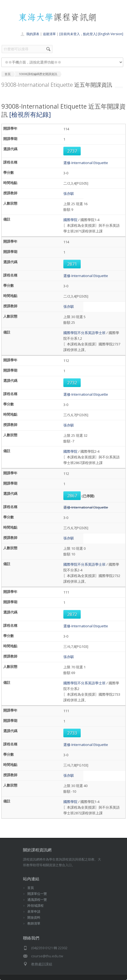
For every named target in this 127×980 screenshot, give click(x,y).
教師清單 (34, 923)
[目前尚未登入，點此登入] (78, 34)
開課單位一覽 (37, 894)
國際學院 (70, 220)
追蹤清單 (49, 34)
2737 (72, 151)
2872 (72, 614)
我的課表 (33, 34)
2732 (72, 383)
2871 (72, 264)
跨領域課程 (35, 906)
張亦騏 (69, 194)
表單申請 (34, 911)
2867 (72, 496)
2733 (72, 733)
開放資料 (34, 917)
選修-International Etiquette (86, 163)
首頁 (31, 888)
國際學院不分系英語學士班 (84, 333)
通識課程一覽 (37, 900)
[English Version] (111, 34)
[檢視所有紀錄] (30, 114)
